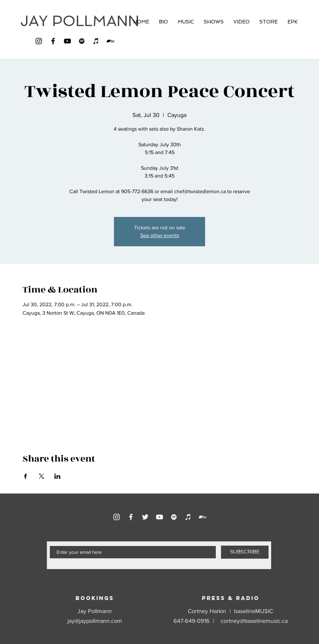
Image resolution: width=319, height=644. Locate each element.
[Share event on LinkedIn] (57, 476)
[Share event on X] (42, 476)
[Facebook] (53, 41)
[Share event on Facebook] (26, 476)
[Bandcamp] (110, 41)
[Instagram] (39, 41)
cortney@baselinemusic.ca (254, 621)
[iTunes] (96, 41)
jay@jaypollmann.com (95, 621)
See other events (160, 235)
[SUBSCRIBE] (245, 552)
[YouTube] (67, 41)
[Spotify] (82, 41)
